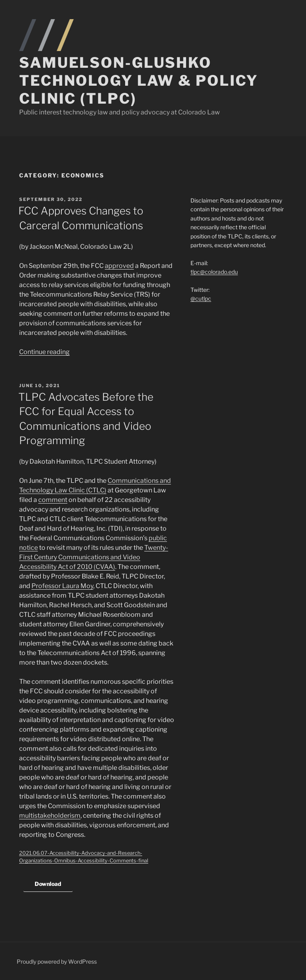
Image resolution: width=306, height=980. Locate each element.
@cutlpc (201, 298)
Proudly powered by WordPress (57, 961)
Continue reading (44, 352)
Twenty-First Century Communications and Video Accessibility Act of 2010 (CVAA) (94, 557)
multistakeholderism (50, 816)
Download (48, 884)
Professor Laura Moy (62, 586)
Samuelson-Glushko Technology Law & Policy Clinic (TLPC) (139, 81)
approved (119, 266)
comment (53, 500)
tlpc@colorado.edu (214, 272)
